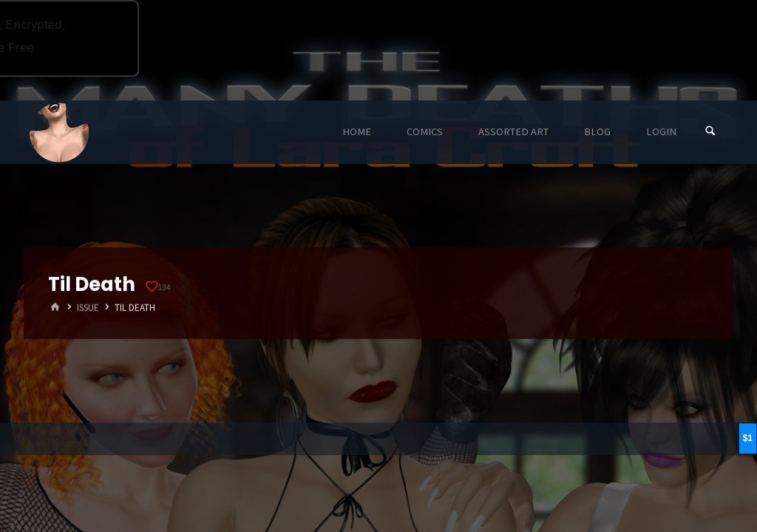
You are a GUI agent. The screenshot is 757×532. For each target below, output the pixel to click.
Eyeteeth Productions (59, 133)
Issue (88, 308)
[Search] (710, 132)
